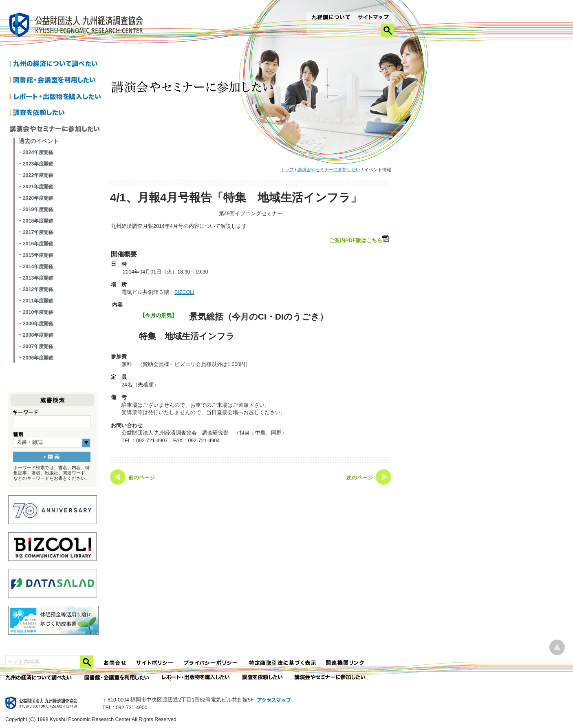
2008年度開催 (38, 335)
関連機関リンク (345, 663)
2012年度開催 (38, 289)
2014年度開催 (38, 267)
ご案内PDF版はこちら (360, 239)
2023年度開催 (38, 164)
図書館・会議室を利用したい (57, 81)
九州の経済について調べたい (57, 64)
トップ (287, 170)
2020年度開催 (38, 198)
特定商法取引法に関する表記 (282, 663)
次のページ (360, 478)
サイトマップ (374, 18)
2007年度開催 (38, 346)
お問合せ (115, 663)
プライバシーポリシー (212, 663)
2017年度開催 (38, 232)
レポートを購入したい (57, 97)
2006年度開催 (38, 358)
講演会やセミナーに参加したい (329, 170)
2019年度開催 (38, 210)
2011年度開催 (38, 301)
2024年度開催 (38, 152)
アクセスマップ (274, 701)
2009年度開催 (38, 324)
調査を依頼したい (57, 113)
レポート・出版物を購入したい (196, 678)
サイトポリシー (155, 663)
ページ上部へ (557, 647)
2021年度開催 (38, 187)
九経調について (330, 18)
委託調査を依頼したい (263, 678)
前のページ (142, 478)
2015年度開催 (38, 255)
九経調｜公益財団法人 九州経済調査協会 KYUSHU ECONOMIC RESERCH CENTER (78, 26)
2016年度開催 (38, 244)
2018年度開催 (38, 221)
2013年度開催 (38, 278)
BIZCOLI (184, 292)
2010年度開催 (38, 312)
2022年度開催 (38, 175)
